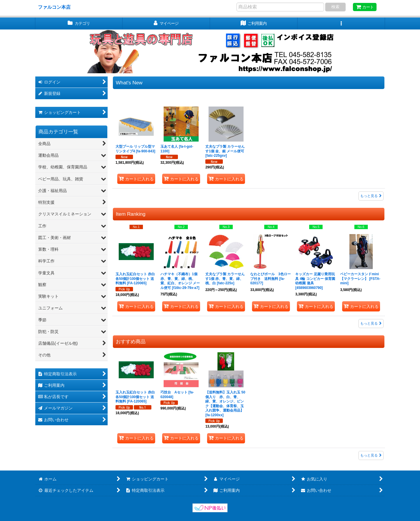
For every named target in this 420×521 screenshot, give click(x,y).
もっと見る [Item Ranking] (371, 323)
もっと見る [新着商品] (371, 196)
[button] (341, 23)
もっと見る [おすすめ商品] (371, 455)
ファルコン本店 (57, 7)
